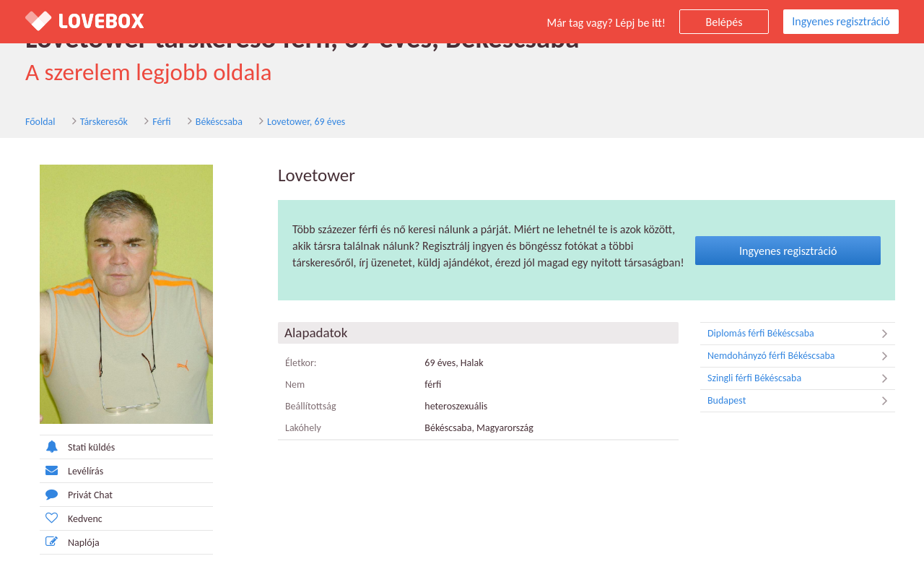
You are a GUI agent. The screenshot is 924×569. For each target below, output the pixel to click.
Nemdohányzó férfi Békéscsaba (801, 356)
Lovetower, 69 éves (306, 122)
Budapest (801, 401)
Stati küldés (77, 447)
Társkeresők (104, 122)
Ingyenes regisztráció (841, 21)
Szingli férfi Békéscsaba (801, 378)
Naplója (70, 542)
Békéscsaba (219, 122)
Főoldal (40, 122)
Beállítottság (311, 406)
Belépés (724, 22)
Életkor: (301, 363)
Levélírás (71, 470)
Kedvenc (71, 518)
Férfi (161, 122)
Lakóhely (303, 428)
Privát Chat (76, 494)
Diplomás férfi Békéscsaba (801, 334)
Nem (295, 385)
